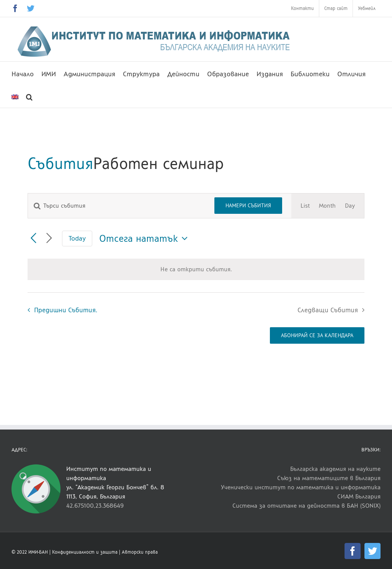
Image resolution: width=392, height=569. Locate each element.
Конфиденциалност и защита (85, 552)
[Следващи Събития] (49, 239)
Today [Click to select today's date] (77, 238)
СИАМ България (359, 496)
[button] (29, 96)
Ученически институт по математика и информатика (301, 487)
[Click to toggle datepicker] (145, 238)
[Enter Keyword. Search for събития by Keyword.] (117, 206)
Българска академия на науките (335, 469)
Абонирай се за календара (317, 335)
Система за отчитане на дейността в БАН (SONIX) (306, 506)
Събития (60, 163)
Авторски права (140, 552)
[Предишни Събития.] (33, 239)
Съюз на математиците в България (329, 478)
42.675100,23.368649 (95, 506)
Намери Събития (248, 205)
